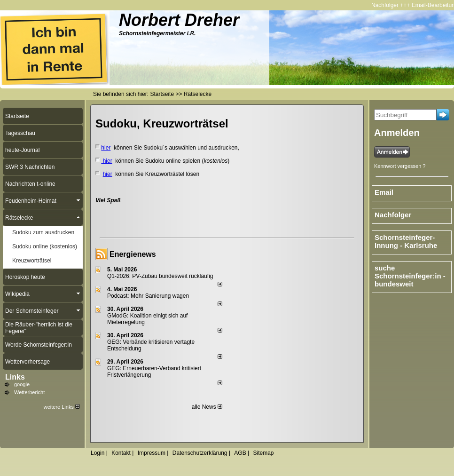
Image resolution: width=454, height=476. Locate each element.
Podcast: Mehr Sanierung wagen (148, 296)
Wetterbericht (29, 392)
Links (15, 377)
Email (384, 192)
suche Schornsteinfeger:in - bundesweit (410, 276)
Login (98, 453)
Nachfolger (387, 5)
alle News (207, 407)
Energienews (133, 254)
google (22, 384)
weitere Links (62, 407)
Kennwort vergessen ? (400, 166)
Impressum (152, 453)
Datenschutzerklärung (200, 453)
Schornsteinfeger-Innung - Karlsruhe (406, 241)
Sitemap (263, 453)
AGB (240, 453)
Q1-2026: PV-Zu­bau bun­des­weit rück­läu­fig (160, 276)
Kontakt (121, 453)
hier (106, 148)
